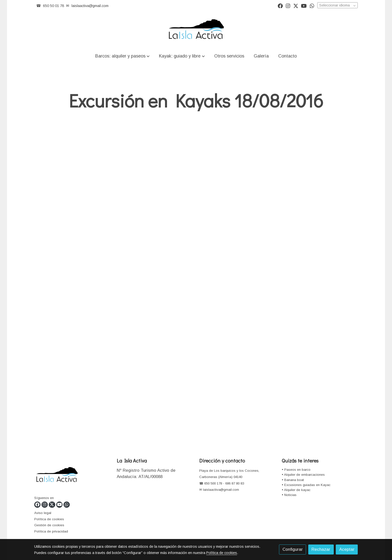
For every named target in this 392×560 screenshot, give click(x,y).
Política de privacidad (51, 531)
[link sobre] (72, 476)
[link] (196, 30)
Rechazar (321, 549)
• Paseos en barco (296, 470)
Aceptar (347, 549)
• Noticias (289, 495)
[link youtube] (304, 5)
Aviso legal (43, 513)
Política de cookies (49, 519)
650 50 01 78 (53, 6)
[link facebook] (280, 5)
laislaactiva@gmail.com (90, 6)
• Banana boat (293, 480)
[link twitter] (296, 5)
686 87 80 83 (235, 483)
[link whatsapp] (312, 5)
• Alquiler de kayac (296, 490)
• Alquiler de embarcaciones (303, 475)
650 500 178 (213, 483)
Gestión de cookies (49, 525)
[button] (122, 56)
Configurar (293, 549)
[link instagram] (288, 5)
